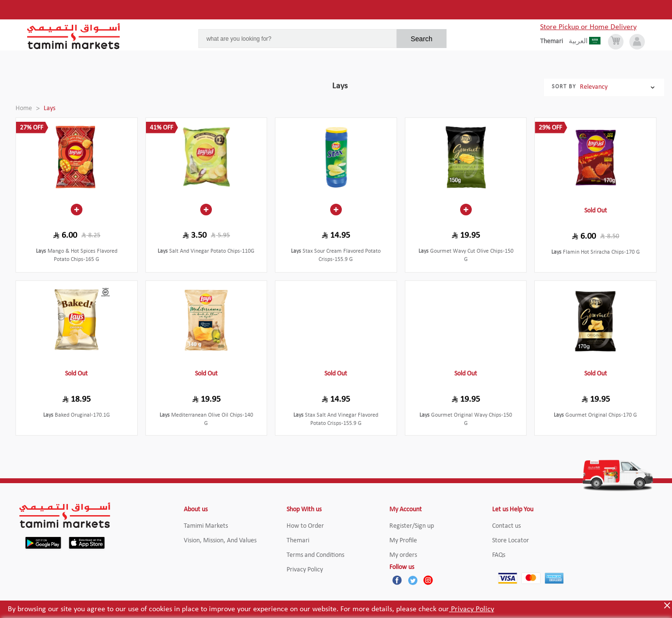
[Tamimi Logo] (74, 36)
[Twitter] (413, 580)
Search (422, 39)
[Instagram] (428, 580)
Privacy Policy (472, 609)
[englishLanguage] (554, 42)
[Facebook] (397, 580)
